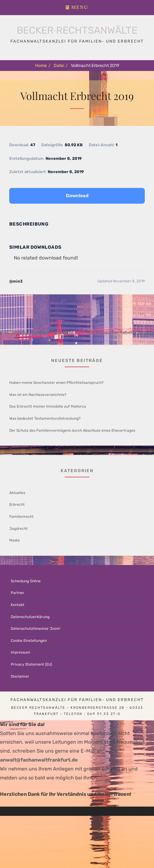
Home (43, 66)
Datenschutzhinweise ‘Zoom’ (36, 629)
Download (77, 196)
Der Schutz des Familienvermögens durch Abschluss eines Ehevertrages (72, 430)
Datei (61, 66)
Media (14, 540)
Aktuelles (17, 493)
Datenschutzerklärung (30, 617)
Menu (80, 7)
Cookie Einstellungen (29, 641)
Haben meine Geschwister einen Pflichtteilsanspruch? (56, 383)
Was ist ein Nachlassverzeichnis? (38, 395)
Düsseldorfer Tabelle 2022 (119, 332)
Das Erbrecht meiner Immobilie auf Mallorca (48, 406)
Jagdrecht (18, 529)
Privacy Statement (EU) (31, 664)
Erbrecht (17, 505)
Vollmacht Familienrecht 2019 (39, 332)
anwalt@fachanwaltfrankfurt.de (39, 760)
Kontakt (18, 605)
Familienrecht (21, 517)
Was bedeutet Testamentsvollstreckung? (45, 418)
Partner (18, 593)
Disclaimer (20, 676)
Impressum (20, 652)
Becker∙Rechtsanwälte (77, 30)
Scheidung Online (26, 581)
